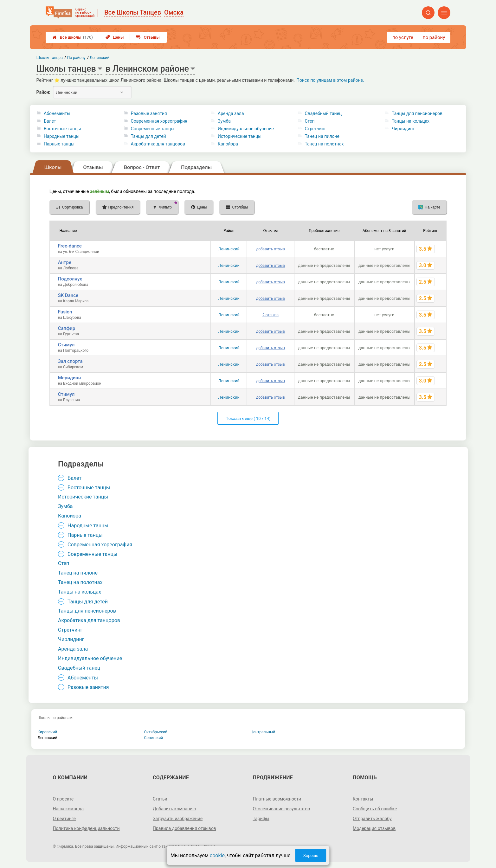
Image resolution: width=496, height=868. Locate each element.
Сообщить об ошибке (375, 809)
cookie (217, 855)
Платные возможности (277, 799)
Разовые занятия (149, 113)
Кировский (48, 732)
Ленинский (229, 249)
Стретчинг (316, 129)
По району (76, 58)
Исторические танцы (240, 136)
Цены (115, 37)
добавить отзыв (271, 249)
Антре (65, 262)
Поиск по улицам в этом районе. (330, 80)
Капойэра (228, 144)
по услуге (403, 37)
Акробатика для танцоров (158, 144)
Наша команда (68, 809)
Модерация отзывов (374, 828)
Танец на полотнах (324, 144)
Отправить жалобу (372, 819)
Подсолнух (70, 279)
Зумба (224, 121)
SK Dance (68, 295)
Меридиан (70, 378)
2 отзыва (271, 315)
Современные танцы (153, 129)
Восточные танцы (62, 129)
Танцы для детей (148, 136)
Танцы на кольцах (411, 121)
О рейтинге (64, 819)
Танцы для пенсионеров (417, 113)
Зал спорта (70, 361)
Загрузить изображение (178, 819)
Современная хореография (159, 121)
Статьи (160, 799)
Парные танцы (59, 144)
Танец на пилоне (322, 136)
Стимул (66, 345)
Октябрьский (156, 732)
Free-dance (70, 246)
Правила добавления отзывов (184, 828)
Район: (43, 92)
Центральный (263, 732)
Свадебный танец (323, 113)
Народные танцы (62, 136)
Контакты (363, 799)
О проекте (63, 799)
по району (434, 37)
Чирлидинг (403, 129)
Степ (310, 121)
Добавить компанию (174, 809)
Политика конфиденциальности (86, 828)
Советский (154, 738)
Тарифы (261, 819)
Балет (50, 121)
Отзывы (148, 37)
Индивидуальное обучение (246, 129)
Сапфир (67, 328)
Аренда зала (231, 113)
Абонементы (57, 113)
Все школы (73, 37)
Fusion (65, 312)
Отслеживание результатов (282, 809)
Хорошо (311, 855)
